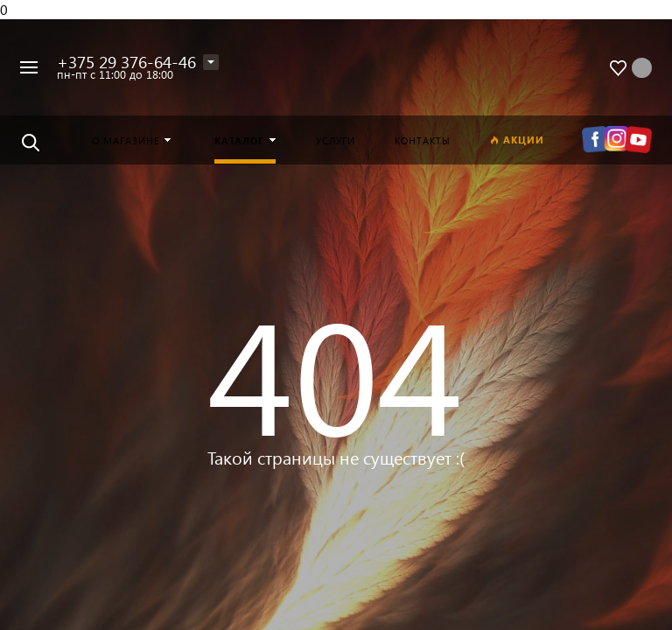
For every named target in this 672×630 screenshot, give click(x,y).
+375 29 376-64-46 (126, 62)
